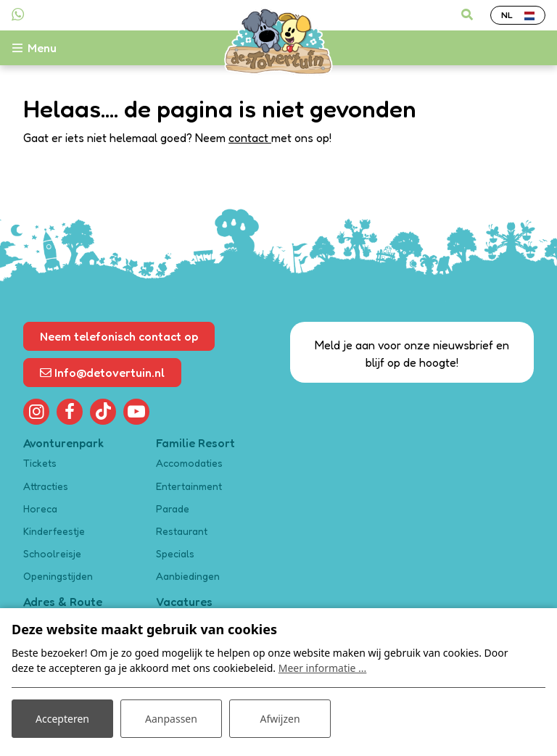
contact (250, 138)
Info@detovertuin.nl (102, 373)
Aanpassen (171, 719)
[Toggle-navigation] (42, 48)
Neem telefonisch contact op (119, 336)
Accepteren (62, 719)
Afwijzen (280, 719)
